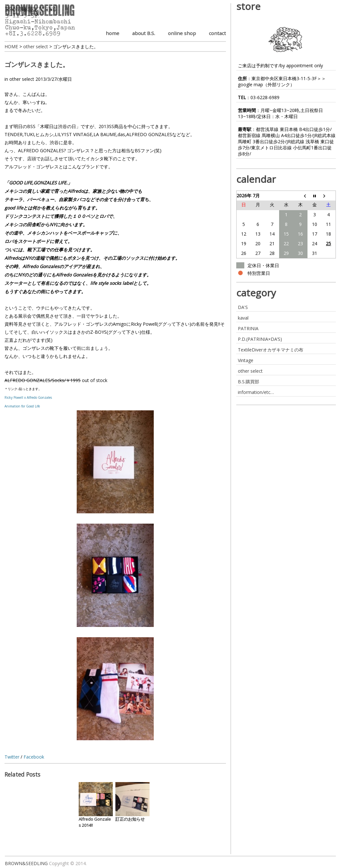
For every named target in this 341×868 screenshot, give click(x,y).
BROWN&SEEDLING (26, 863)
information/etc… (256, 392)
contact (217, 33)
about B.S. (144, 33)
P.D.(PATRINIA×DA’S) (260, 339)
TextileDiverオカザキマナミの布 (271, 350)
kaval (243, 318)
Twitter (12, 757)
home (112, 33)
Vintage (246, 360)
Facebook (34, 757)
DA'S (243, 307)
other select (22, 79)
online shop (182, 33)
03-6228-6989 (265, 97)
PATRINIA (248, 328)
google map (250, 84)
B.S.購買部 (248, 382)
